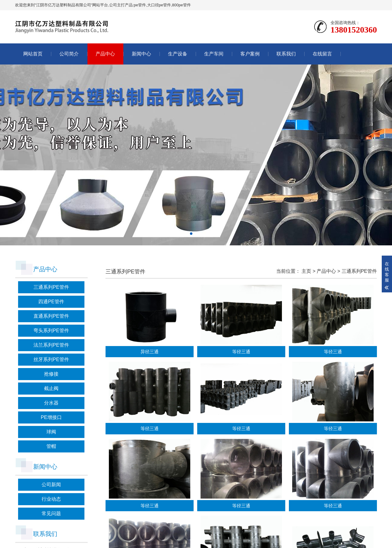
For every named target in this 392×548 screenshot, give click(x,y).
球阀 (51, 432)
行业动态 (51, 499)
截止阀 (51, 388)
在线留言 (322, 54)
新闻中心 (141, 54)
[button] (191, 234)
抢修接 (51, 374)
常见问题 (51, 513)
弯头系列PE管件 (51, 331)
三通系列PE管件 (51, 287)
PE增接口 (51, 417)
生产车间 (214, 54)
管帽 (51, 446)
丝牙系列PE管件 (51, 359)
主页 (306, 271)
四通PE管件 (51, 302)
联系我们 (286, 54)
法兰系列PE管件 (51, 345)
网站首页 (33, 54)
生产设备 (178, 54)
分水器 (51, 403)
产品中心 (105, 54)
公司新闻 (51, 485)
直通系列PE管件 (51, 316)
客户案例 (250, 54)
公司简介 (69, 54)
